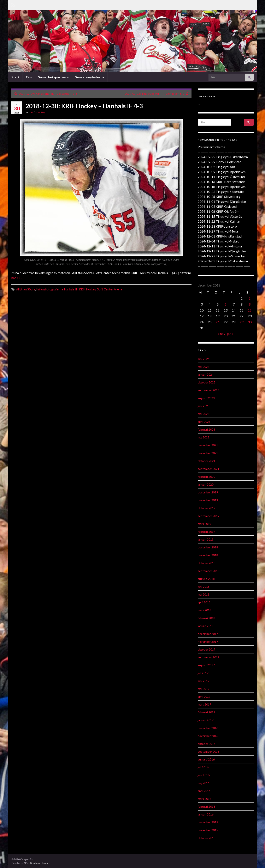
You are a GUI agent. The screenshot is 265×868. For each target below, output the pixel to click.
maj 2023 (204, 414)
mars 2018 (204, 610)
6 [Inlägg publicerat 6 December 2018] (226, 304)
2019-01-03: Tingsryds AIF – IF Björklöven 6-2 (154, 94)
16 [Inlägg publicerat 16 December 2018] (250, 310)
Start (15, 77)
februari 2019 (206, 532)
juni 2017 (204, 681)
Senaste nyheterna (90, 77)
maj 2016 (204, 783)
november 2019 (208, 500)
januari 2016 (206, 814)
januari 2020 (206, 484)
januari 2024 (206, 374)
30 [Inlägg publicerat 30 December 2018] (250, 322)
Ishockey (40, 112)
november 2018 (208, 555)
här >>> (17, 278)
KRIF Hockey (87, 289)
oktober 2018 (207, 563)
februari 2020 (206, 477)
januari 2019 (206, 539)
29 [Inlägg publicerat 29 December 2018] (242, 322)
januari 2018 (206, 626)
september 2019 (208, 516)
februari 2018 (206, 618)
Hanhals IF (71, 289)
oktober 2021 (207, 461)
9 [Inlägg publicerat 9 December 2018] (250, 304)
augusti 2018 (206, 579)
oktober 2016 (207, 744)
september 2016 (208, 752)
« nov (222, 334)
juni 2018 (204, 587)
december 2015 (208, 822)
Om (29, 77)
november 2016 (208, 736)
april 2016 (204, 791)
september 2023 (208, 390)
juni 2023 (204, 406)
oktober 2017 (207, 649)
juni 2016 (204, 775)
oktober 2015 (207, 838)
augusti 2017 (206, 665)
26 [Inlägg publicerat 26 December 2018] (218, 322)
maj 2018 (204, 594)
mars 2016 (204, 799)
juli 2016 (203, 767)
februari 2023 (206, 429)
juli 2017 (203, 673)
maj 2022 (204, 437)
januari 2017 (206, 720)
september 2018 (208, 571)
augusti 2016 (206, 759)
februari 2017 (206, 712)
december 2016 (208, 728)
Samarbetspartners (53, 77)
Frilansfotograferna (50, 289)
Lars (31, 112)
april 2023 (204, 422)
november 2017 (208, 642)
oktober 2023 (207, 382)
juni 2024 (204, 359)
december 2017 (208, 634)
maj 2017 (204, 689)
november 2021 (208, 453)
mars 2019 (204, 524)
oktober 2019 (207, 508)
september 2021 (208, 469)
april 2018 (204, 602)
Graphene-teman (40, 863)
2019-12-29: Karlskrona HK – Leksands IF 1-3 (48, 94)
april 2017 (204, 697)
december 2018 (208, 547)
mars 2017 (204, 704)
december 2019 (208, 492)
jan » (230, 334)
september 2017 (208, 657)
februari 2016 (206, 807)
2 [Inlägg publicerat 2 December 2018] (250, 298)
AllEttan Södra (26, 289)
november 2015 (208, 830)
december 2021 (208, 445)
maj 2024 (204, 367)
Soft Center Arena (110, 289)
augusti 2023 (206, 398)
